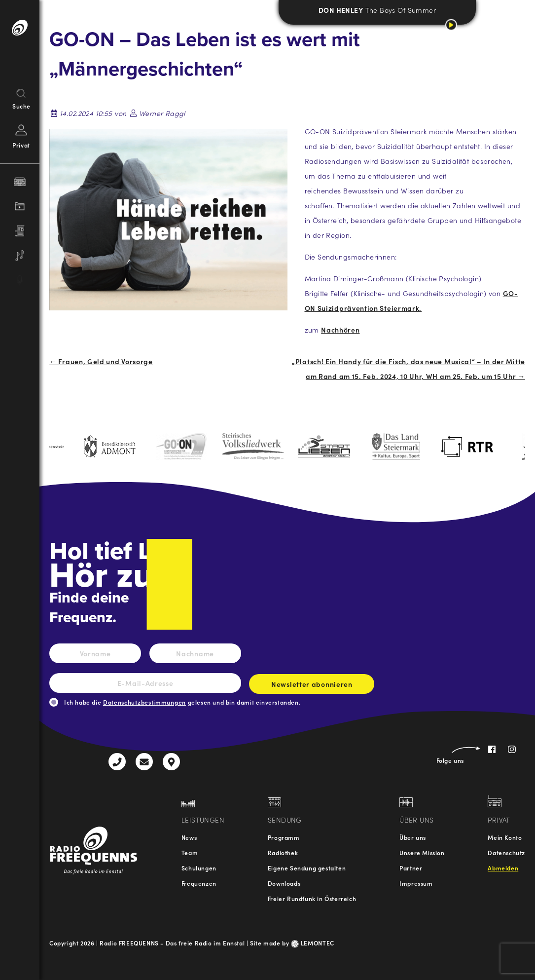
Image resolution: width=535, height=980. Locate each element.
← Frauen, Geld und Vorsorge (101, 361)
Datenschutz (506, 852)
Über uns (413, 837)
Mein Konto (505, 837)
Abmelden (503, 868)
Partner (411, 868)
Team (190, 852)
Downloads (284, 883)
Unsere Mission (422, 852)
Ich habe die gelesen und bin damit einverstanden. (182, 702)
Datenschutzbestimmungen (144, 702)
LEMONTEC (313, 943)
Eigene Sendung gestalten (307, 868)
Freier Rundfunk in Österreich (312, 898)
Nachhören (340, 330)
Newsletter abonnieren (312, 686)
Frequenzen (199, 883)
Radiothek (283, 852)
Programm (284, 837)
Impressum (416, 883)
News (189, 837)
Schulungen (199, 868)
